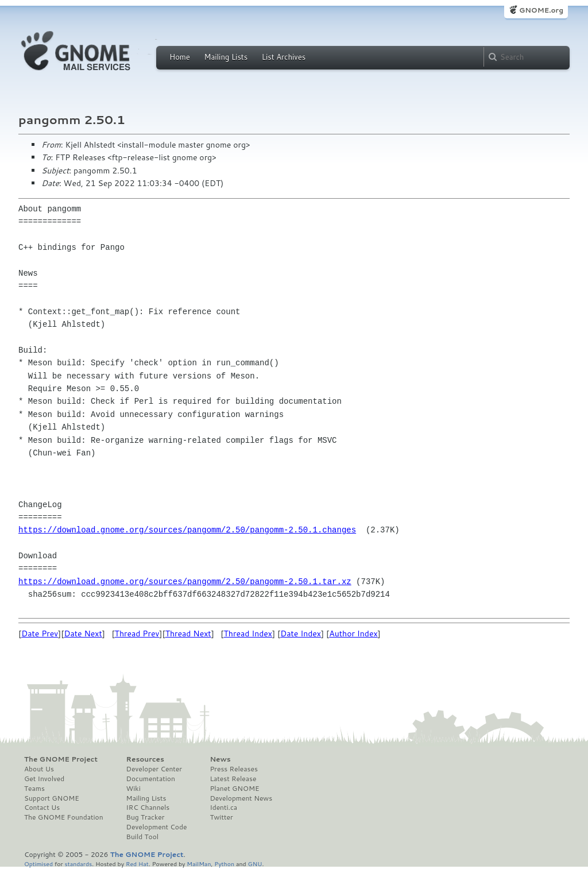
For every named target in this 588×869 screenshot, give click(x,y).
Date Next (83, 634)
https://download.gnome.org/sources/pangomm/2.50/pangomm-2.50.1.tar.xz (185, 582)
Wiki (134, 789)
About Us (39, 769)
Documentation (151, 779)
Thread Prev (137, 634)
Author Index (353, 634)
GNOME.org (541, 10)
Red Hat (137, 864)
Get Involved (44, 779)
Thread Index (248, 634)
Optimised (38, 864)
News (220, 759)
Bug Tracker (146, 817)
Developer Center (154, 769)
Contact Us (42, 808)
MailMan (199, 864)
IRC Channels (148, 808)
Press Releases (233, 769)
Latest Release (233, 779)
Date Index (301, 634)
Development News (241, 798)
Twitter (221, 817)
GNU (255, 864)
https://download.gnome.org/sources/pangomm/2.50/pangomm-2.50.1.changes (187, 530)
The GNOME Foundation (64, 817)
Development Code (157, 827)
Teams (34, 789)
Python (224, 864)
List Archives (284, 57)
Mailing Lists (226, 57)
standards (78, 864)
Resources (145, 759)
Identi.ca (223, 808)
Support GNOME (52, 798)
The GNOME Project (61, 759)
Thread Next (188, 634)
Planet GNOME (234, 789)
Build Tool (142, 837)
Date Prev (40, 634)
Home (180, 57)
